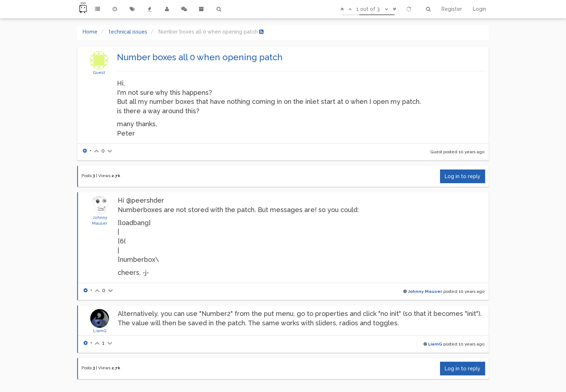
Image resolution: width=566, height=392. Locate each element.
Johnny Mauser (425, 291)
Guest (99, 72)
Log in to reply (463, 176)
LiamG (100, 331)
